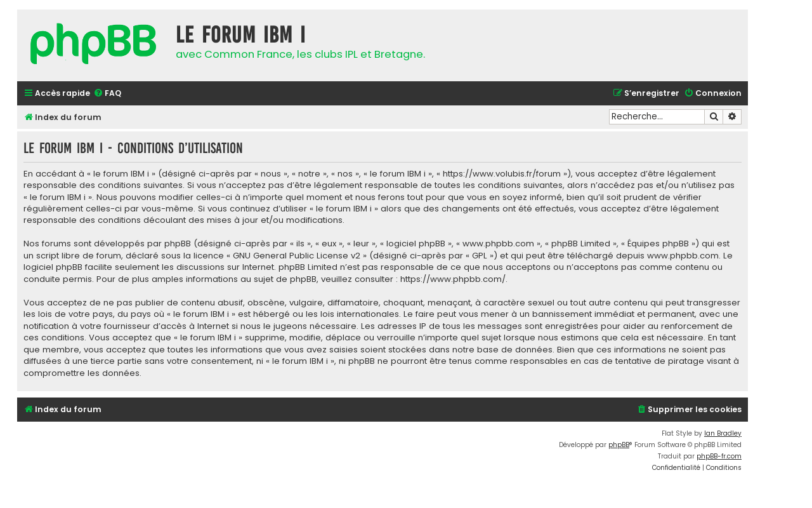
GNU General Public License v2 (297, 256)
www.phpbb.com (683, 256)
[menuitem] (107, 94)
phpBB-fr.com (719, 456)
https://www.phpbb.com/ (453, 279)
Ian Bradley (723, 433)
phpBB (619, 445)
